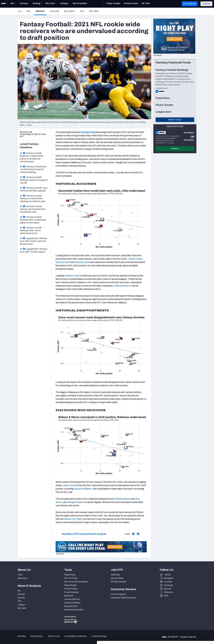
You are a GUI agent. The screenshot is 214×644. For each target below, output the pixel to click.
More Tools (175, 120)
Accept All (191, 619)
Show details (43, 638)
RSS (166, 596)
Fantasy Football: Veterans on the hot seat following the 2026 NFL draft (33, 199)
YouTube (168, 582)
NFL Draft (70, 11)
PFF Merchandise (118, 582)
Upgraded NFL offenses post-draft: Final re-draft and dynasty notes (34, 241)
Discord (167, 589)
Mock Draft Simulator (74, 610)
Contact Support (119, 594)
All (20, 11)
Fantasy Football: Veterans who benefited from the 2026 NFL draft (33, 209)
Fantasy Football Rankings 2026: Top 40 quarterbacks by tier (31, 231)
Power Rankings (72, 592)
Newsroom (22, 578)
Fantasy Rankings (72, 603)
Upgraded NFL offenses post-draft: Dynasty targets (34, 250)
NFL (29, 11)
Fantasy (41, 11)
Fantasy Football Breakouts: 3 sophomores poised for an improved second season (32, 157)
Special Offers (117, 578)
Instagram (169, 578)
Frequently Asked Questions (124, 598)
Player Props (70, 575)
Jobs (20, 575)
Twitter (167, 575)
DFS (82, 11)
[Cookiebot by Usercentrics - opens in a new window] (18, 639)
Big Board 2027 (71, 606)
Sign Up (175, 149)
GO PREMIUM (190, 4)
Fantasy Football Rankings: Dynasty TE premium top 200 (34, 180)
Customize (191, 628)
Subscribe (115, 575)
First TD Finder (71, 578)
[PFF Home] (4, 4)
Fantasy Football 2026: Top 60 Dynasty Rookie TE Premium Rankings (33, 169)
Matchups (69, 596)
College (54, 11)
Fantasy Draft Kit (72, 599)
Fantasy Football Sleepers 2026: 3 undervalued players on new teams (33, 220)
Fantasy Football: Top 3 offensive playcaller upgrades (34, 189)
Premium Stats (71, 589)
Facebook (169, 585)
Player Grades (70, 585)
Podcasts (168, 592)
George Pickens (75, 502)
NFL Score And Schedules (76, 582)
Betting (94, 11)
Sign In (206, 4)
